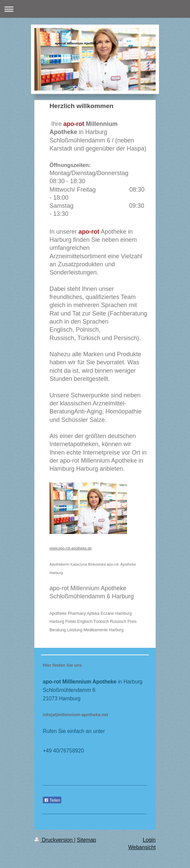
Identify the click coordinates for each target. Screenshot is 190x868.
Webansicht (142, 847)
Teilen (52, 800)
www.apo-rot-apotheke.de (71, 548)
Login (149, 840)
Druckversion (54, 840)
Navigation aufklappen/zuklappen (95, 9)
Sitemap (86, 840)
